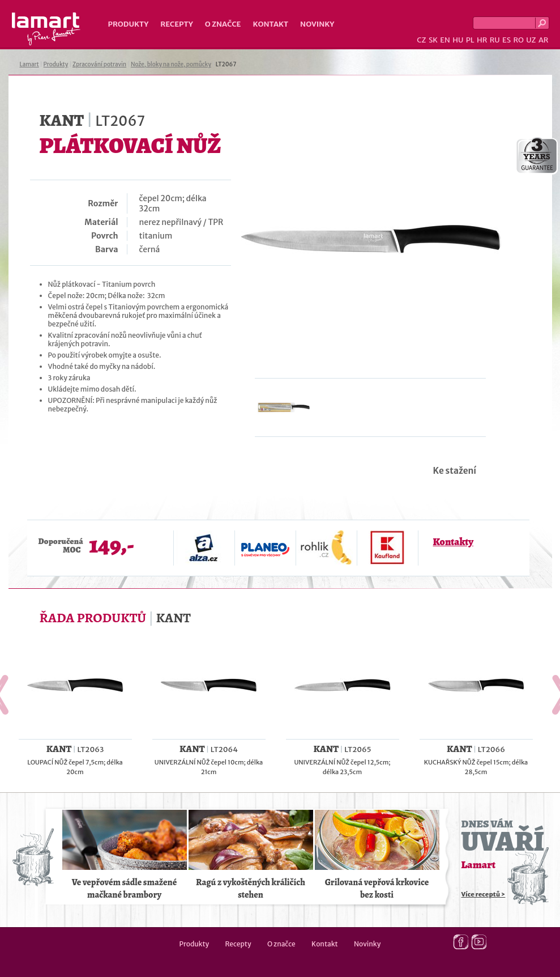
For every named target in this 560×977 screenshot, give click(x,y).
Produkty (129, 24)
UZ (531, 40)
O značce (223, 24)
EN (445, 40)
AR (544, 40)
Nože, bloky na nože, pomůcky (171, 64)
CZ (421, 40)
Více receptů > (484, 894)
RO (518, 40)
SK (433, 40)
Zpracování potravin (99, 64)
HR (482, 40)
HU (458, 40)
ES (506, 40)
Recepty (176, 24)
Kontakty (453, 542)
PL (470, 40)
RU (495, 40)
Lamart (46, 29)
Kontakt (270, 24)
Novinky (317, 24)
